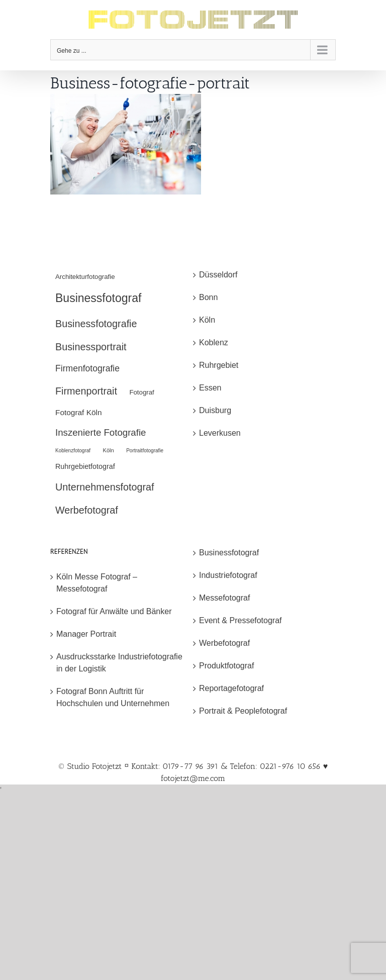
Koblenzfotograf (73, 451)
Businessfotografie (96, 324)
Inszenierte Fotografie (101, 432)
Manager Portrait (86, 634)
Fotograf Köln (79, 412)
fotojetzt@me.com (193, 778)
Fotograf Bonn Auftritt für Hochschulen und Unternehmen (113, 697)
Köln (109, 450)
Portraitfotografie (145, 451)
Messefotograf (224, 598)
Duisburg (215, 410)
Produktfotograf (226, 666)
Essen (210, 388)
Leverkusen (220, 433)
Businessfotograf (98, 298)
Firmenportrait (86, 391)
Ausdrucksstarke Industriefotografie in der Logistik (119, 663)
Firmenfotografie (87, 368)
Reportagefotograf (231, 688)
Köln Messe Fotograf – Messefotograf (97, 583)
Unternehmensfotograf (105, 487)
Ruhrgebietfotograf (85, 466)
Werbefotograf (87, 510)
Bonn (208, 297)
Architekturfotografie (85, 277)
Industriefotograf (228, 575)
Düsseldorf (218, 275)
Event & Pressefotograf (240, 620)
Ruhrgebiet (219, 365)
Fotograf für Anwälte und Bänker (114, 611)
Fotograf (141, 392)
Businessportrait (91, 347)
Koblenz (214, 342)
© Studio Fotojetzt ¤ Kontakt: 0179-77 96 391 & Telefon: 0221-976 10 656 (191, 766)
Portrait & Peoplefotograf (243, 711)
